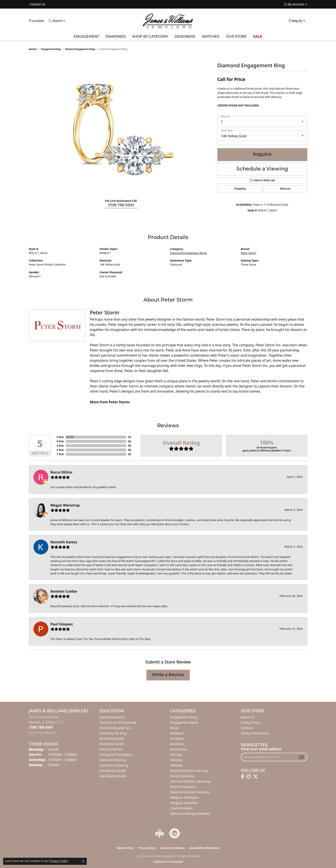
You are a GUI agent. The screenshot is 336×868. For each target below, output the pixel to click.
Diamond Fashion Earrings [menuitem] (189, 771)
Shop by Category (150, 37)
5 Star (60, 437)
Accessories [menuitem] (179, 749)
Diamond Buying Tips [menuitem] (115, 728)
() (129, 437)
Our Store (236, 37)
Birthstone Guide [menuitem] (112, 739)
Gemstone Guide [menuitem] (112, 744)
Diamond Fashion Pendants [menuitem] (190, 792)
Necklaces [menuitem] (177, 733)
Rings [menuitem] (174, 728)
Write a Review (168, 675)
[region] (121, 131)
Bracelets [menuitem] (177, 744)
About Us (248, 717)
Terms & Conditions (172, 848)
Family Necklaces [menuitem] (183, 776)
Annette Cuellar (64, 591)
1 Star (60, 454)
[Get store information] (43, 733)
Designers (185, 37)
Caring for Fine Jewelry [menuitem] (116, 755)
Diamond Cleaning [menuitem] (113, 760)
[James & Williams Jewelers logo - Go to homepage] (168, 21)
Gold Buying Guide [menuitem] (113, 776)
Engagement (86, 37)
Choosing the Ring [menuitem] (113, 733)
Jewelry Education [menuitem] (112, 717)
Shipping (240, 189)
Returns (285, 189)
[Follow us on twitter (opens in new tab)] (255, 777)
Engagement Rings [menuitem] (184, 717)
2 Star (60, 450)
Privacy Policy (251, 722)
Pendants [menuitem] (177, 739)
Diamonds (116, 37)
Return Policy (125, 848)
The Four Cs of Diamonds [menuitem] (118, 722)
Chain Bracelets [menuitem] (181, 808)
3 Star (60, 446)
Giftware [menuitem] (176, 765)
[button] (294, 4)
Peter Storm (249, 253)
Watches (211, 37)
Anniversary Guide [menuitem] (113, 771)
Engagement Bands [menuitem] (184, 722)
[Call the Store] (41, 727)
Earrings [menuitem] (176, 755)
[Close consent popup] (83, 861)
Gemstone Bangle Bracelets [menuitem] (190, 813)
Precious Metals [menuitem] (111, 749)
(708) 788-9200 (121, 205)
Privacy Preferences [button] (255, 733)
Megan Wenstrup (65, 505)
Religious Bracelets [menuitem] (184, 803)
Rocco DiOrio (61, 472)
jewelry (33, 49)
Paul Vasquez (62, 624)
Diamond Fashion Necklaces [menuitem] (191, 781)
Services (247, 728)
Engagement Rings (51, 49)
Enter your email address (261, 749)
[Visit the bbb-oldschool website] (159, 833)
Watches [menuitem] (176, 760)
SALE (258, 37)
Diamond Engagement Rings (80, 49)
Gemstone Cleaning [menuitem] (114, 765)
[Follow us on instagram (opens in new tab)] (249, 777)
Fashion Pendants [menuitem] (183, 787)
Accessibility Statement (204, 848)
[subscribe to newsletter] (301, 757)
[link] (37, 4)
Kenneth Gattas (64, 542)
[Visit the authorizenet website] (175, 833)
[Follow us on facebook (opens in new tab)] (243, 777)
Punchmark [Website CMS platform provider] (176, 862)
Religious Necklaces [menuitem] (184, 797)
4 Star (60, 441)
